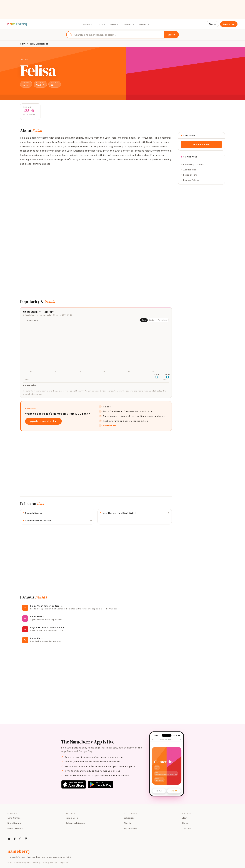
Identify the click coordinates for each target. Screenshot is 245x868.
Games (144, 24)
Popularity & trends (192, 165)
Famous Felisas (190, 180)
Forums (129, 24)
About (185, 823)
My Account (130, 828)
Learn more (110, 426)
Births (152, 320)
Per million (162, 320)
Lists (102, 24)
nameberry (19, 851)
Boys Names (14, 823)
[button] (201, 145)
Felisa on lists (189, 175)
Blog (184, 818)
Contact (187, 828)
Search (171, 35)
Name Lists (72, 818)
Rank (144, 320)
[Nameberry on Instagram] (26, 838)
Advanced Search (75, 823)
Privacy (37, 862)
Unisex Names (15, 828)
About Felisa (189, 170)
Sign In (212, 24)
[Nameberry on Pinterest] (20, 838)
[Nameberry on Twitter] (9, 838)
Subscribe (229, 24)
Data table (31, 385)
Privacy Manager (50, 862)
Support (64, 862)
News (115, 24)
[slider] (157, 377)
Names (88, 24)
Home (23, 44)
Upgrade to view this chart (43, 421)
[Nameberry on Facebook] (15, 838)
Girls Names (14, 818)
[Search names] (119, 35)
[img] (96, 349)
